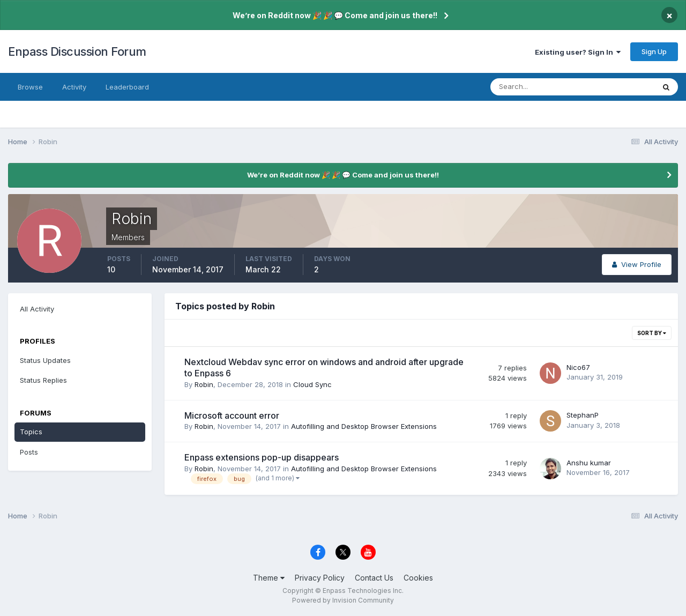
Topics (31, 432)
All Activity (37, 309)
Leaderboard (127, 87)
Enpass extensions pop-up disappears (262, 457)
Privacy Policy (320, 578)
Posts (29, 452)
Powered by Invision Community (343, 600)
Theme (269, 578)
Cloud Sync (312, 384)
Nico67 (578, 367)
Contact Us (374, 578)
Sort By (652, 333)
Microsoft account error (232, 415)
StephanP (583, 415)
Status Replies (43, 380)
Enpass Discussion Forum (77, 51)
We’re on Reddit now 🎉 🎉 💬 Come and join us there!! (335, 15)
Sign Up (654, 51)
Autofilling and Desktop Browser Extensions (364, 426)
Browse (30, 87)
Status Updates (45, 360)
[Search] (538, 87)
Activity (74, 87)
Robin (204, 384)
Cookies (418, 578)
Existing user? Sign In (578, 52)
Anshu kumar (589, 463)
